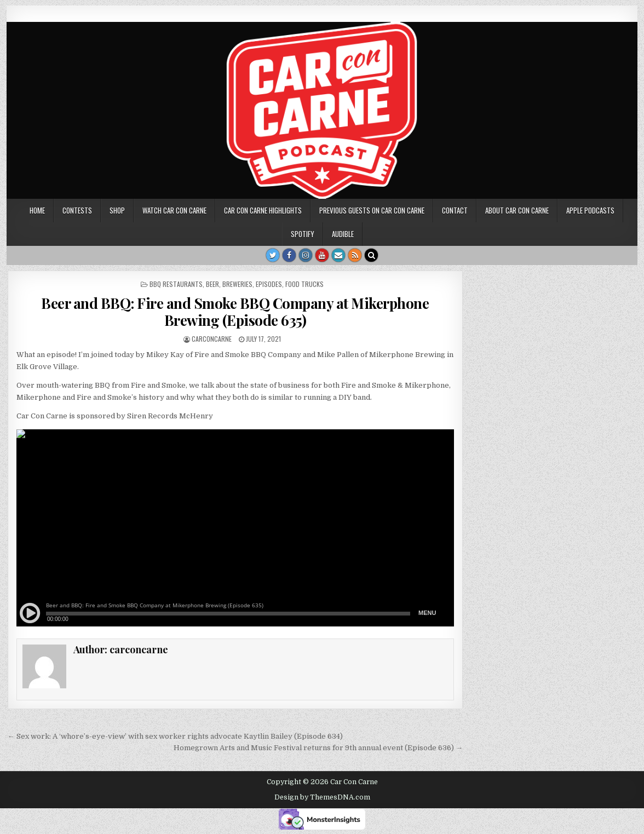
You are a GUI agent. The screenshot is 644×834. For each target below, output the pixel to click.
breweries (237, 284)
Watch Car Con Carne (174, 210)
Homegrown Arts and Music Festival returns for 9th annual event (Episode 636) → (318, 748)
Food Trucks (304, 284)
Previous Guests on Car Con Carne (372, 210)
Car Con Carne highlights (263, 210)
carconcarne (212, 339)
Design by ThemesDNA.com (322, 797)
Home (37, 210)
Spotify (303, 234)
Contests (77, 210)
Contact (455, 210)
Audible (343, 234)
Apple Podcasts (590, 210)
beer (212, 284)
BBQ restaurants (176, 284)
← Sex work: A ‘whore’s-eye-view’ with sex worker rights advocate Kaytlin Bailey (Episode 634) (175, 736)
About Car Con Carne (517, 210)
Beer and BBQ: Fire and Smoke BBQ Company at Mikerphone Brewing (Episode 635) (235, 312)
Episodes (269, 284)
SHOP (117, 210)
